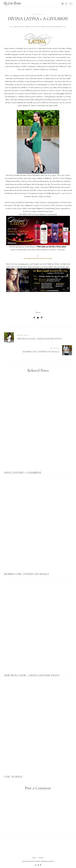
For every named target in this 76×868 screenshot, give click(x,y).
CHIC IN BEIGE (13, 777)
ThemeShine (51, 861)
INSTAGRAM (27, 259)
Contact (41, 858)
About (34, 858)
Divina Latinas (29, 202)
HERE (24, 214)
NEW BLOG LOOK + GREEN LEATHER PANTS (32, 675)
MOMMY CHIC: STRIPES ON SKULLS (26, 574)
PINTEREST (49, 259)
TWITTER (42, 259)
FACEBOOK (35, 259)
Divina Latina (9, 63)
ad (44, 14)
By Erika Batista (36, 861)
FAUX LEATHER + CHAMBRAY (23, 473)
